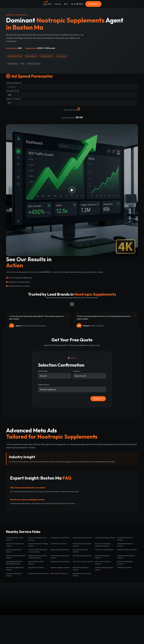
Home (50, 4)
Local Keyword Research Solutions (14, 575)
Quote (73, 4)
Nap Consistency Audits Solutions (36, 563)
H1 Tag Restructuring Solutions (60, 538)
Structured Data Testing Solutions (80, 551)
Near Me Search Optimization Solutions (82, 545)
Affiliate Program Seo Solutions (127, 550)
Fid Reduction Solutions (125, 568)
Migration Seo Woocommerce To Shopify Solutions (38, 557)
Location (76, 371)
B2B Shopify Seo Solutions (59, 574)
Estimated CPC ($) (12, 91)
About (66, 4)
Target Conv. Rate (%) (13, 99)
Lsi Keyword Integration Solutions (103, 557)
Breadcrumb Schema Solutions (82, 538)
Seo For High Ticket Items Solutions (103, 563)
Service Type (43, 371)
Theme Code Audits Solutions (104, 550)
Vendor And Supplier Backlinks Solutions (16, 557)
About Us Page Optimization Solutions (15, 569)
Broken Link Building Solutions (60, 550)
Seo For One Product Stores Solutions (15, 545)
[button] (72, 190)
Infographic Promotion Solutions (39, 574)
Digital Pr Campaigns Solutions (60, 568)
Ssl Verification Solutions (58, 544)
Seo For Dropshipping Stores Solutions (38, 539)
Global (80, 4)
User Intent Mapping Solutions (82, 556)
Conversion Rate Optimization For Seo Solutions (38, 551)
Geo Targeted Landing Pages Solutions (60, 557)
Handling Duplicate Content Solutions (15, 539)
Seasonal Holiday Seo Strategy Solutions (38, 545)
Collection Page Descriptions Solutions (104, 569)
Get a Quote (93, 4)
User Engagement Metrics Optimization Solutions (14, 563)
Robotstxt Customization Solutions (81, 569)
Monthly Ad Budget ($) (14, 83)
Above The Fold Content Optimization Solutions (103, 545)
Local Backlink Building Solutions (105, 538)
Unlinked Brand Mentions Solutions (125, 545)
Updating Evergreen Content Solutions (82, 575)
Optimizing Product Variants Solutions (126, 557)
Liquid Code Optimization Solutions (14, 551)
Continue (98, 399)
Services (58, 4)
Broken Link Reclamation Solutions (125, 563)
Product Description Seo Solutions (125, 539)
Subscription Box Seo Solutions (60, 562)
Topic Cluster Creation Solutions (83, 562)
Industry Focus (44, 385)
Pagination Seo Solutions (36, 568)
